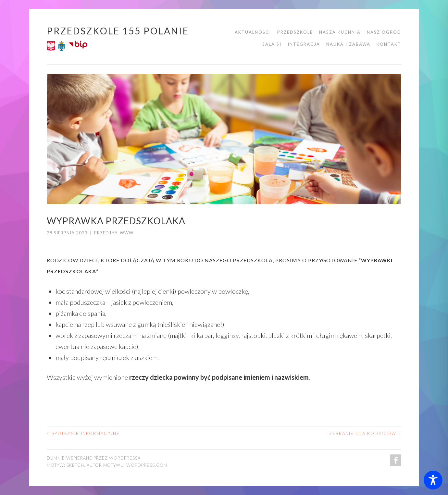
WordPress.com (147, 465)
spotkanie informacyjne (83, 433)
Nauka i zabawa (348, 44)
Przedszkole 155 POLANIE (118, 31)
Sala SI (272, 44)
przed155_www (114, 233)
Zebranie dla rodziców (365, 433)
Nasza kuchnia (340, 32)
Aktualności (253, 32)
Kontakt (389, 44)
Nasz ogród (384, 32)
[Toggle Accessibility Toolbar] (433, 480)
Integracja (304, 44)
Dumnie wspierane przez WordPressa (94, 458)
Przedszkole (295, 32)
